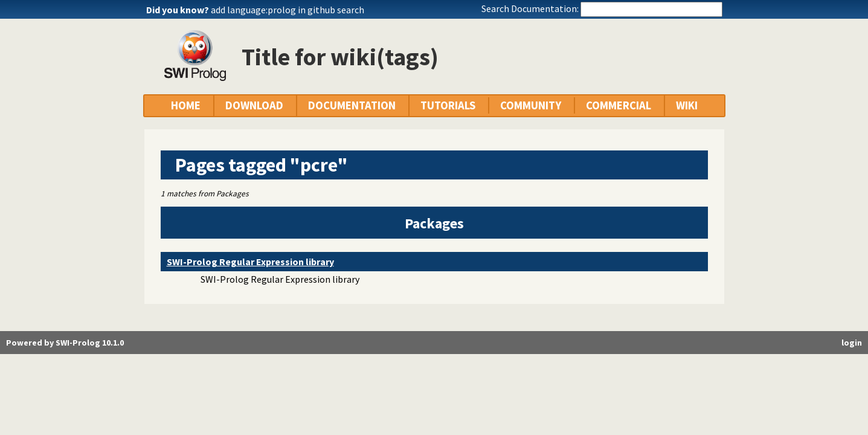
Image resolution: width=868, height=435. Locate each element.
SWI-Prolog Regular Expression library (250, 262)
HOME (186, 105)
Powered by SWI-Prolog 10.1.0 (65, 343)
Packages (434, 223)
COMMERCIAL (619, 105)
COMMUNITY (531, 105)
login (852, 343)
